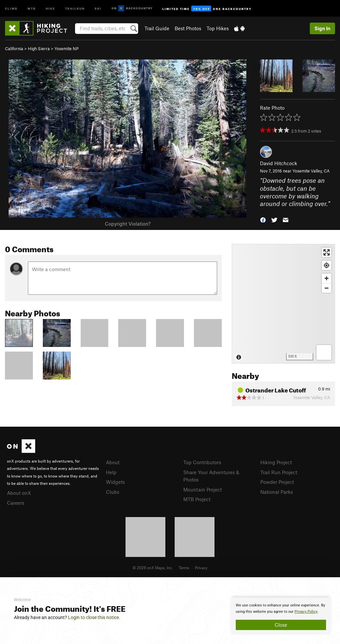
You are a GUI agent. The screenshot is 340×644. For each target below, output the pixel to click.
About (113, 462)
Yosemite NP (67, 49)
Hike (50, 8)
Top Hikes (218, 28)
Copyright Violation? (128, 224)
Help (111, 472)
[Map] (283, 304)
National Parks (277, 492)
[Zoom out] (327, 288)
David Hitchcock (279, 163)
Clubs (113, 492)
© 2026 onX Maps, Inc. (153, 568)
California (14, 49)
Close (281, 625)
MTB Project (197, 499)
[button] (263, 219)
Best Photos (188, 28)
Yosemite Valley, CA (311, 171)
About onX (19, 493)
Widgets (115, 482)
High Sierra (39, 49)
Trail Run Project (279, 472)
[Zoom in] (327, 278)
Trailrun (75, 8)
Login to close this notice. (94, 617)
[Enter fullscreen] (327, 252)
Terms (184, 568)
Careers (16, 503)
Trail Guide (157, 28)
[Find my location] (327, 265)
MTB (32, 8)
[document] (281, 616)
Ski (98, 8)
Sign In (322, 28)
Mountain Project (203, 489)
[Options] (324, 352)
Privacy (201, 568)
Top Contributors (202, 462)
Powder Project (277, 482)
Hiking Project (276, 462)
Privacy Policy (306, 612)
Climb (11, 8)
